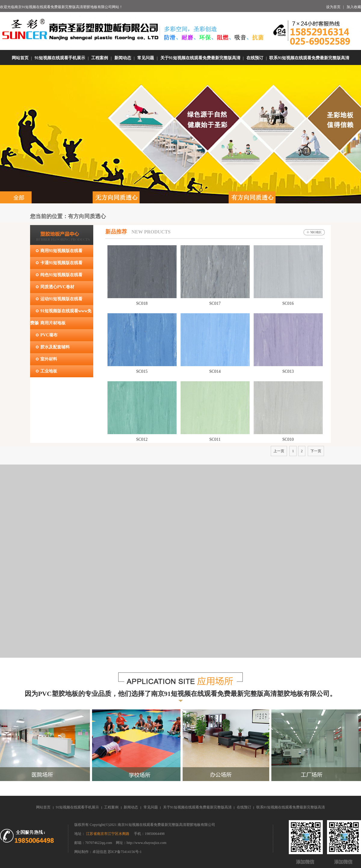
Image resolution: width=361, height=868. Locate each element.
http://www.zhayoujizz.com (147, 843)
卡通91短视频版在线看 (61, 263)
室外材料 (49, 359)
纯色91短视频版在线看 (61, 275)
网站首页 (20, 58)
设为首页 (333, 7)
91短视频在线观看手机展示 (60, 58)
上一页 (279, 451)
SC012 (142, 439)
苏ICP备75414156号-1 (125, 852)
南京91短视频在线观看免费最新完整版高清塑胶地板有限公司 (63, 7)
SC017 (215, 303)
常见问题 (146, 58)
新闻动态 (123, 58)
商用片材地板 (53, 323)
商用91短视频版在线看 (61, 251)
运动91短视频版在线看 (61, 299)
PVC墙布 (49, 335)
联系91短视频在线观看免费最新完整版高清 (309, 58)
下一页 (316, 451)
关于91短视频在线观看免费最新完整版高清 (200, 58)
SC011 (215, 439)
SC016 (288, 303)
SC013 (288, 371)
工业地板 (49, 371)
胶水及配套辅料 (55, 347)
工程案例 (100, 58)
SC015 (142, 371)
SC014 (215, 371)
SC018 (142, 303)
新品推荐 (116, 232)
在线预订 (255, 58)
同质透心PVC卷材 (57, 287)
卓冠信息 (100, 852)
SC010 (288, 439)
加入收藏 (354, 7)
